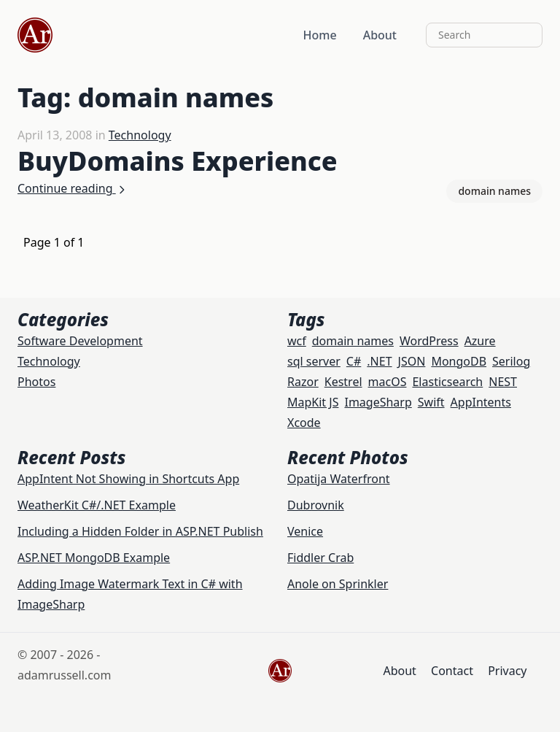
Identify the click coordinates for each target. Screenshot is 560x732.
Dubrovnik (316, 505)
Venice (305, 531)
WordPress (429, 341)
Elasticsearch (447, 382)
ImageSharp (378, 402)
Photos (36, 382)
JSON (412, 361)
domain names (494, 191)
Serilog (511, 361)
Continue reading (73, 188)
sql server (314, 361)
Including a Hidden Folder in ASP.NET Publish (140, 531)
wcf (297, 341)
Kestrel (343, 382)
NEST (503, 382)
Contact (452, 671)
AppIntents (481, 402)
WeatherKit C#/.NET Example (97, 505)
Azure (480, 341)
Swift (431, 402)
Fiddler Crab (320, 558)
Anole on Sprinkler (338, 584)
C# (354, 361)
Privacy (507, 671)
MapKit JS (313, 402)
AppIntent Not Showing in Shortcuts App (128, 479)
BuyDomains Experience (178, 161)
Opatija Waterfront (339, 479)
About (380, 35)
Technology (140, 135)
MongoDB (459, 361)
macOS (388, 382)
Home (320, 35)
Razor (303, 382)
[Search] (484, 35)
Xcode (304, 423)
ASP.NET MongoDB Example (94, 558)
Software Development (80, 341)
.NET (379, 361)
